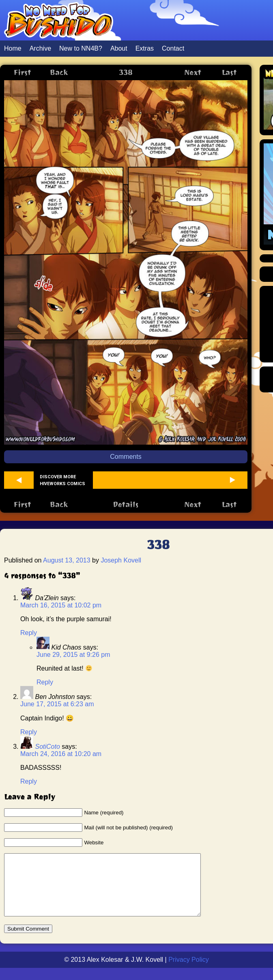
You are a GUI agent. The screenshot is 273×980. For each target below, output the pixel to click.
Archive (40, 48)
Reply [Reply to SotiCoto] (29, 781)
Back (59, 72)
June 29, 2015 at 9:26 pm (73, 655)
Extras (145, 48)
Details (126, 504)
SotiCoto (47, 747)
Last (229, 72)
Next (193, 72)
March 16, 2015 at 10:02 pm (61, 605)
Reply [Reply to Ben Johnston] (29, 732)
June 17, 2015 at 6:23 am (57, 704)
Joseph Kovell (121, 560)
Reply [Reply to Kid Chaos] (45, 682)
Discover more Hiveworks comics (62, 480)
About (119, 48)
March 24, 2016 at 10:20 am (61, 754)
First (22, 72)
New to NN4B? (81, 48)
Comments (126, 457)
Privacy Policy (189, 972)
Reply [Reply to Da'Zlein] (29, 633)
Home (13, 48)
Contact (173, 48)
